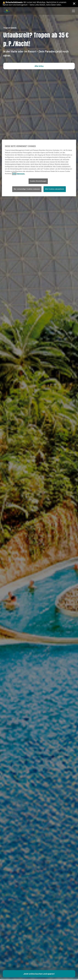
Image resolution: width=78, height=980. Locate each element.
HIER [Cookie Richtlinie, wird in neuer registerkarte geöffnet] (14, 174)
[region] (39, 168)
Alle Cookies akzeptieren (55, 189)
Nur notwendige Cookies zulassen (27, 189)
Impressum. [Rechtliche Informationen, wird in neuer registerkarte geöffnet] (21, 174)
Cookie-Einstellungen (38, 181)
